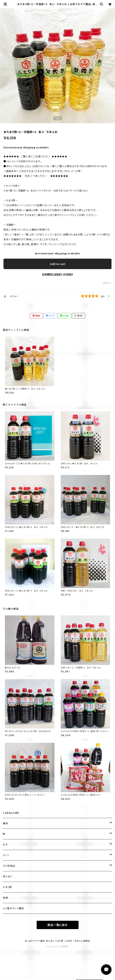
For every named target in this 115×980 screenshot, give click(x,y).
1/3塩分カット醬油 (13, 908)
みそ (5, 845)
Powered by (58, 946)
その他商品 (9, 866)
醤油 (5, 823)
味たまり (7, 876)
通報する (107, 283)
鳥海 (5, 898)
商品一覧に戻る (57, 925)
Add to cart (58, 264)
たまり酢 (7, 887)
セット (6, 855)
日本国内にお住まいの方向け (57, 274)
